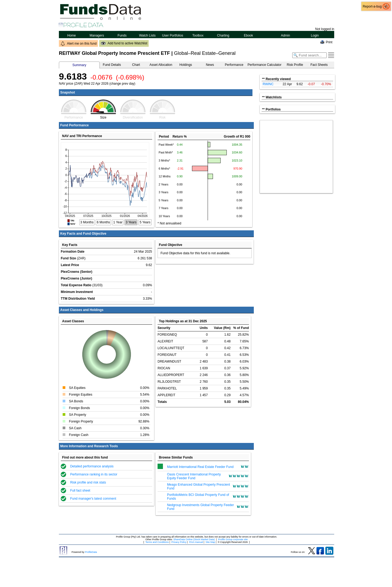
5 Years (145, 222)
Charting (223, 35)
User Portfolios (173, 35)
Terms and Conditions (157, 542)
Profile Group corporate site (233, 539)
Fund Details (112, 65)
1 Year (118, 222)
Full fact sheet (80, 491)
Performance (234, 65)
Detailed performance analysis (92, 466)
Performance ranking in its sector (94, 474)
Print (329, 42)
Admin (286, 35)
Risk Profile (295, 65)
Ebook (249, 35)
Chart (136, 65)
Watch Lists (147, 35)
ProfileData (91, 552)
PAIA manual (196, 542)
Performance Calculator (265, 65)
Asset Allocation (161, 65)
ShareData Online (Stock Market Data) (194, 539)
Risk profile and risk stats (88, 482)
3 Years (131, 222)
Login (315, 35)
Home (72, 35)
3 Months (87, 222)
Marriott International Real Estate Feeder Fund (200, 467)
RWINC (268, 84)
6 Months (103, 222)
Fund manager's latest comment (93, 499)
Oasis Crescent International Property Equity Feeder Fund (194, 476)
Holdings (186, 65)
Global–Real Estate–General (205, 53)
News (210, 65)
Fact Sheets (319, 65)
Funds (122, 35)
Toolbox (198, 35)
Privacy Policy (179, 542)
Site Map (211, 542)
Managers (97, 35)
